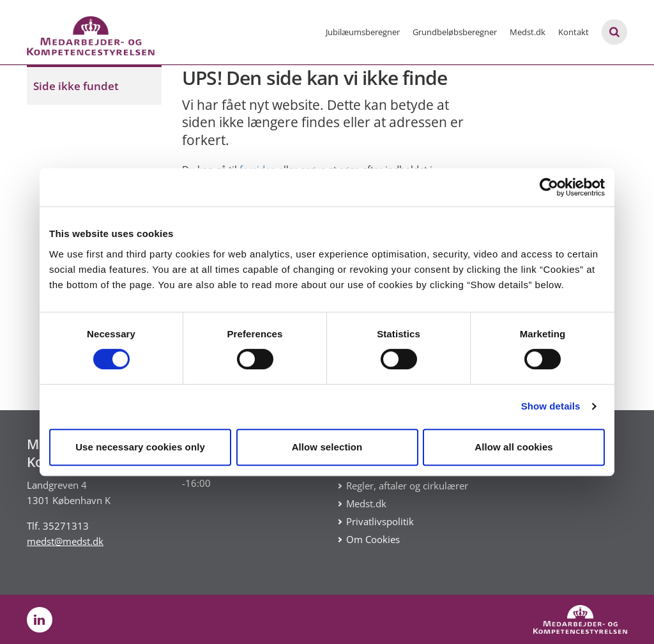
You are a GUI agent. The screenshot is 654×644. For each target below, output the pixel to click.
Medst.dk (528, 32)
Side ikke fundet (76, 86)
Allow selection (327, 447)
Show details (551, 406)
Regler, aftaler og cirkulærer (407, 486)
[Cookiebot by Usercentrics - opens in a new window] (549, 187)
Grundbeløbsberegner (455, 32)
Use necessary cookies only (140, 447)
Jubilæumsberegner (363, 32)
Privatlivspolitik (380, 521)
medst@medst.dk (65, 541)
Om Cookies (373, 539)
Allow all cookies (514, 447)
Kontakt (574, 32)
